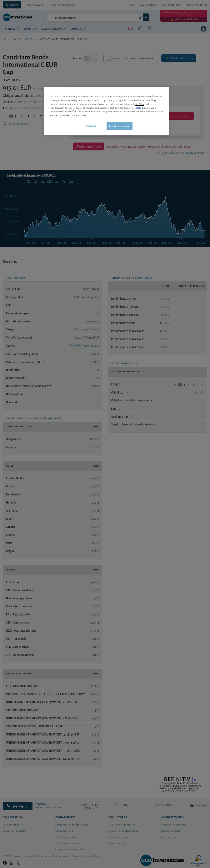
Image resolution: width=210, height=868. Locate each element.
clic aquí (140, 108)
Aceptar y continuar (120, 126)
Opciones (91, 126)
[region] (107, 111)
